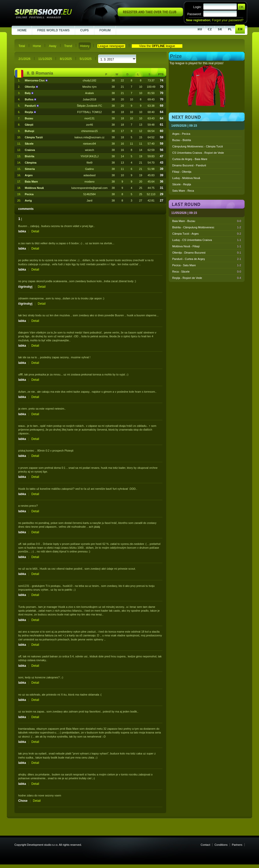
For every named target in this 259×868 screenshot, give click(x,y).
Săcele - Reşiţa (182, 184)
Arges (29, 175)
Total (22, 46)
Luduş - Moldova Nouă (186, 178)
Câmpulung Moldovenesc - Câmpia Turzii (198, 146)
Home (37, 46)
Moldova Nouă (34, 188)
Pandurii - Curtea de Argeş (207, 259)
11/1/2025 (45, 59)
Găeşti (29, 125)
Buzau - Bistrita (182, 140)
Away (53, 46)
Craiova (30, 150)
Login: (197, 7)
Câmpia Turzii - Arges (207, 234)
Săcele (29, 144)
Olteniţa (30, 87)
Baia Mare (31, 182)
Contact (205, 845)
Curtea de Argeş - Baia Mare (190, 159)
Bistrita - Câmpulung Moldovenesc (207, 227)
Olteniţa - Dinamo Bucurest (207, 253)
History (85, 46)
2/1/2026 (24, 59)
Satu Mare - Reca (183, 191)
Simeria (30, 169)
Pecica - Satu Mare (207, 265)
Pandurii (31, 106)
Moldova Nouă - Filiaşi (207, 246)
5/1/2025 (86, 59)
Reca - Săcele (207, 272)
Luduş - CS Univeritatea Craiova (207, 240)
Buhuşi (29, 131)
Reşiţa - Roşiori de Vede (207, 278)
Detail (35, 231)
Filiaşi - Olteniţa (182, 172)
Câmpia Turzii (34, 137)
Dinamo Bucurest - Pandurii (189, 165)
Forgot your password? (228, 20)
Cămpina (31, 163)
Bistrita (30, 156)
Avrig (28, 201)
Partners (237, 845)
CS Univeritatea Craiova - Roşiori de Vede (198, 153)
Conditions (221, 845)
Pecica (29, 194)
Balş (28, 93)
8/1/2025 (66, 59)
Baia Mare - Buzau (207, 221)
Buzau (29, 118)
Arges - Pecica (181, 134)
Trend (68, 46)
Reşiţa (29, 112)
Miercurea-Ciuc (35, 80)
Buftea (29, 99)
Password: (194, 14)
